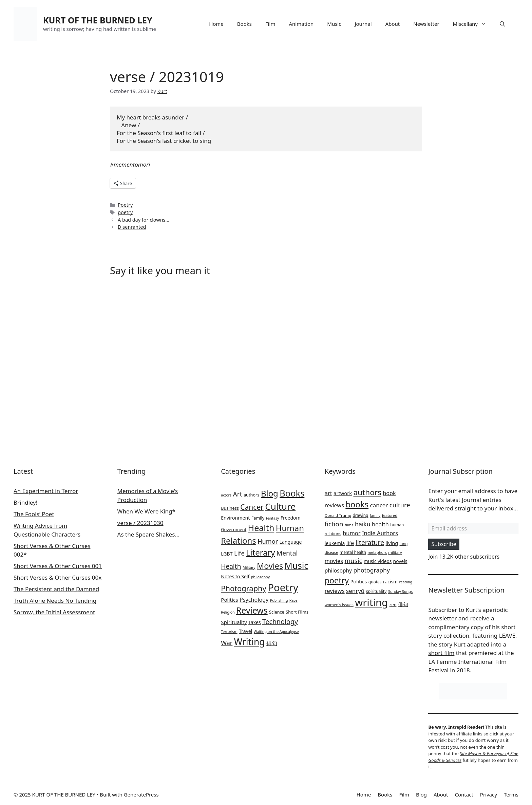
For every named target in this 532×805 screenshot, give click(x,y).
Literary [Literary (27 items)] (260, 553)
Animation (301, 24)
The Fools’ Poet (34, 514)
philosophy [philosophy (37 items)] (338, 570)
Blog (421, 794)
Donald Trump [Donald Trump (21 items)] (338, 515)
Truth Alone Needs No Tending (55, 601)
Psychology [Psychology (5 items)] (254, 600)
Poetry (125, 205)
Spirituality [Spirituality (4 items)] (234, 622)
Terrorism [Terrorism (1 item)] (229, 632)
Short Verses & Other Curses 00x (58, 577)
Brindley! (25, 502)
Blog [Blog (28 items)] (270, 493)
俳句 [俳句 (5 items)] (272, 643)
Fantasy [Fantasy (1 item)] (272, 518)
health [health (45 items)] (380, 524)
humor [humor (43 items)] (351, 533)
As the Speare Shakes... (149, 534)
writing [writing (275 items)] (371, 602)
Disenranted (132, 227)
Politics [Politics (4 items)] (229, 600)
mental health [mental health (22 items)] (353, 552)
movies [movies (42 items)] (334, 561)
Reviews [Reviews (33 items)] (252, 610)
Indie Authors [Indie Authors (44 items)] (380, 533)
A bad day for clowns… (144, 220)
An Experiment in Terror (46, 491)
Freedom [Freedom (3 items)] (291, 518)
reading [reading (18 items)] (406, 582)
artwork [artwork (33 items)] (343, 493)
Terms (511, 794)
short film (441, 653)
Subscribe (444, 544)
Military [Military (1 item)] (249, 567)
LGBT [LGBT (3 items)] (227, 554)
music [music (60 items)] (353, 561)
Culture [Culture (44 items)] (280, 506)
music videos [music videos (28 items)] (378, 561)
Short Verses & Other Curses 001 (58, 566)
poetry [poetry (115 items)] (337, 580)
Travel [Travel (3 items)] (245, 631)
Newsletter (426, 24)
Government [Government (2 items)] (234, 529)
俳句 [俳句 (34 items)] (403, 604)
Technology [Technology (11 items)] (280, 622)
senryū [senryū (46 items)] (355, 591)
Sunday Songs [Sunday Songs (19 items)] (400, 591)
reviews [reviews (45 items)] (335, 591)
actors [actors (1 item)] (226, 495)
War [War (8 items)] (227, 643)
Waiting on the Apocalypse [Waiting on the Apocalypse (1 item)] (276, 632)
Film (270, 24)
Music (334, 24)
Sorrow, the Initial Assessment (54, 612)
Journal (363, 24)
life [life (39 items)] (350, 543)
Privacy (489, 794)
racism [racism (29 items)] (390, 582)
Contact (464, 794)
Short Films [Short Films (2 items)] (297, 612)
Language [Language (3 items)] (291, 542)
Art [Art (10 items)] (238, 494)
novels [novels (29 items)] (400, 561)
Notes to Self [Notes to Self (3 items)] (235, 576)
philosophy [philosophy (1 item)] (260, 577)
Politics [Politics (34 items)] (358, 581)
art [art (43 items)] (328, 493)
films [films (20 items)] (349, 525)
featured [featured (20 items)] (390, 515)
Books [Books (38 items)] (292, 493)
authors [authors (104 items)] (367, 492)
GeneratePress (141, 794)
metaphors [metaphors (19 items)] (377, 552)
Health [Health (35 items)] (261, 528)
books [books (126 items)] (357, 504)
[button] (502, 24)
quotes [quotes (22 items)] (375, 582)
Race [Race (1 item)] (293, 600)
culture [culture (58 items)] (400, 505)
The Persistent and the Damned (56, 589)
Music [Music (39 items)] (297, 565)
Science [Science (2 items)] (277, 612)
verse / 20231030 (140, 523)
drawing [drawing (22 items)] (361, 515)
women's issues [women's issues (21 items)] (339, 605)
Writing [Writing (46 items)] (250, 642)
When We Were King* (146, 511)
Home (216, 24)
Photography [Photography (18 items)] (244, 588)
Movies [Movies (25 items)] (270, 566)
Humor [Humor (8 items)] (268, 541)
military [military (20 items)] (395, 552)
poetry (125, 212)
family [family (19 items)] (375, 515)
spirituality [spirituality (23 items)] (376, 591)
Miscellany (473, 24)
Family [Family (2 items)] (258, 518)
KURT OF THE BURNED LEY (98, 20)
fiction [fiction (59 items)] (334, 524)
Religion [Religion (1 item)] (228, 612)
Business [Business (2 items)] (230, 508)
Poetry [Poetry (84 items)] (283, 587)
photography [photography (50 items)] (372, 570)
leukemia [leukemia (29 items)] (335, 543)
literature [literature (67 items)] (370, 542)
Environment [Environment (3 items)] (235, 518)
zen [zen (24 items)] (393, 605)
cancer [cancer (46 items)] (379, 505)
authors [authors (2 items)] (252, 495)
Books (244, 24)
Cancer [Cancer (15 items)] (252, 507)
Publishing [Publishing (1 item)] (279, 600)
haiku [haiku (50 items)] (363, 524)
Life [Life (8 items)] (239, 553)
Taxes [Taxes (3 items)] (255, 622)
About (393, 24)
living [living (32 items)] (392, 543)
